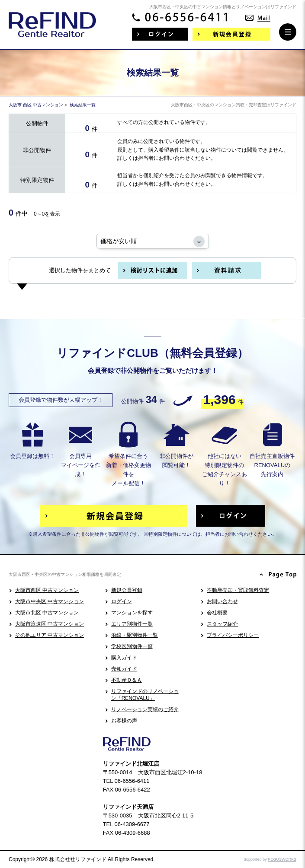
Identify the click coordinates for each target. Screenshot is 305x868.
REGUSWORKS (282, 859)
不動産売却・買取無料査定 (238, 590)
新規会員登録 (127, 590)
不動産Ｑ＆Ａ (127, 680)
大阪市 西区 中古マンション (36, 105)
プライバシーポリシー (233, 635)
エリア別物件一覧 (132, 624)
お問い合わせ (222, 601)
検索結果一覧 (83, 105)
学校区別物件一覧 (132, 646)
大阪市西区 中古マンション (47, 590)
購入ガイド (124, 658)
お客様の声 (124, 721)
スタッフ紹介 (222, 624)
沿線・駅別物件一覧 (135, 635)
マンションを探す (132, 613)
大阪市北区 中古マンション (47, 613)
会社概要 (217, 613)
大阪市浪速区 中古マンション (50, 624)
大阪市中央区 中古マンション (50, 601)
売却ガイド (124, 669)
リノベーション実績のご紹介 (145, 709)
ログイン (122, 601)
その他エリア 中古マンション (50, 635)
